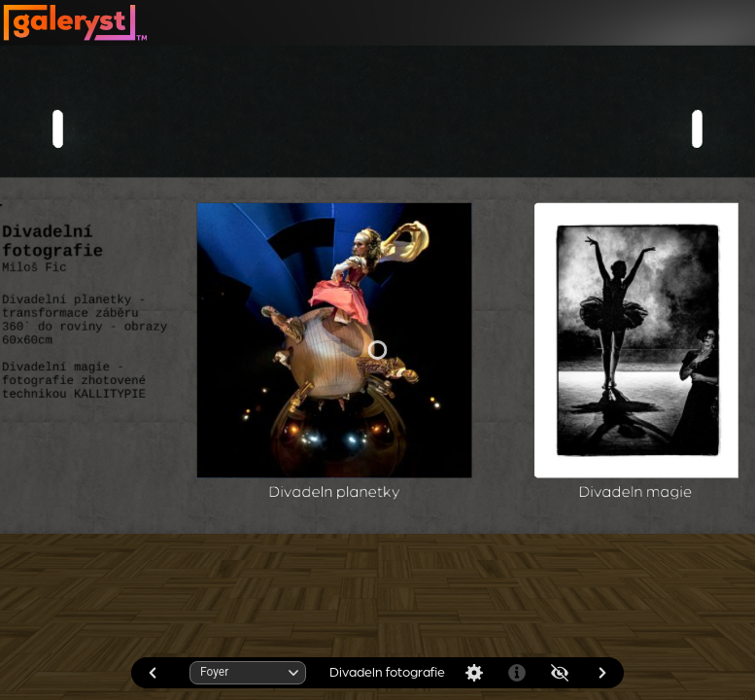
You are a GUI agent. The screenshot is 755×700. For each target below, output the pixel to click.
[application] (377, 350)
